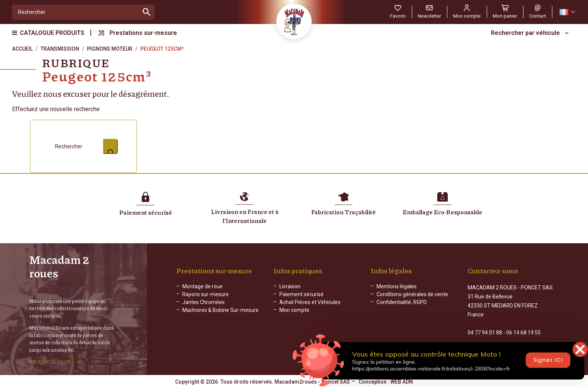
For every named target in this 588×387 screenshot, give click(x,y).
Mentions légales (397, 290)
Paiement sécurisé (301, 298)
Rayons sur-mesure (205, 298)
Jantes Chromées (203, 306)
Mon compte (294, 313)
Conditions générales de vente (412, 298)
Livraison (290, 290)
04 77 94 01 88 (485, 329)
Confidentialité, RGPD (402, 306)
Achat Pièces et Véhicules (310, 306)
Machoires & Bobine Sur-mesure (220, 313)
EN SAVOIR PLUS (50, 362)
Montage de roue (202, 290)
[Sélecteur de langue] (567, 12)
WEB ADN (402, 381)
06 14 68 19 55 (523, 329)
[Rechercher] (76, 12)
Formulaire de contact (493, 345)
